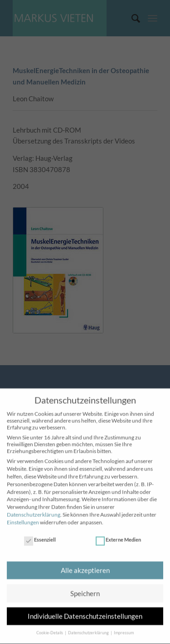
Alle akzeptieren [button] (85, 566)
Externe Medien (118, 536)
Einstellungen (23, 518)
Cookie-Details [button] (50, 629)
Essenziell (40, 536)
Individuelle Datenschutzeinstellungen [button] (85, 612)
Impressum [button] (124, 629)
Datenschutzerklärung (34, 511)
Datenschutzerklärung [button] (89, 629)
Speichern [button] (85, 589)
